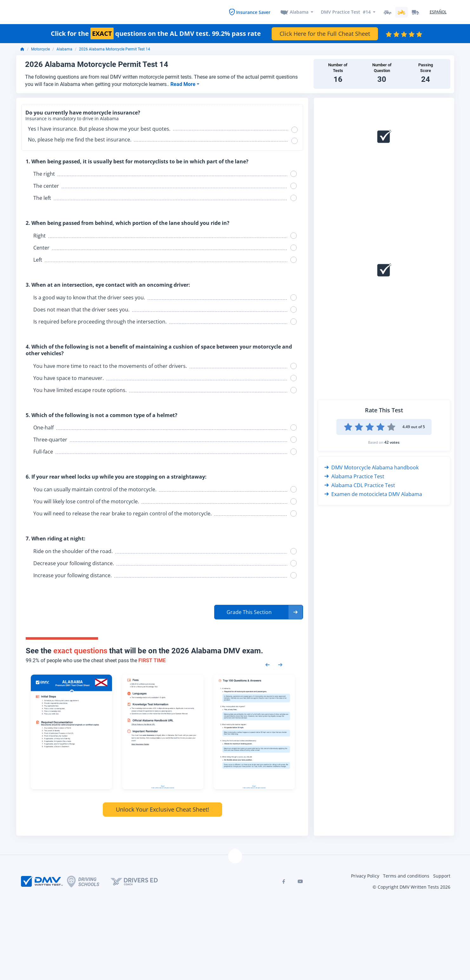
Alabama (299, 12)
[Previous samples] (268, 663)
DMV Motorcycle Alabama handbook (371, 467)
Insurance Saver (253, 12)
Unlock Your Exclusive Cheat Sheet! (162, 809)
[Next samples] (280, 663)
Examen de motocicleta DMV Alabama (373, 493)
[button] (259, 611)
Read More (184, 83)
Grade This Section (249, 611)
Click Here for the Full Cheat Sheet (325, 33)
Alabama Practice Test (354, 475)
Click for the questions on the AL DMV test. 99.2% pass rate (156, 33)
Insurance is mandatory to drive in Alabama (72, 118)
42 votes (392, 441)
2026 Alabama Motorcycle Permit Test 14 (115, 49)
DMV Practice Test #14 (346, 12)
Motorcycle (40, 49)
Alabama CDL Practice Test (360, 484)
